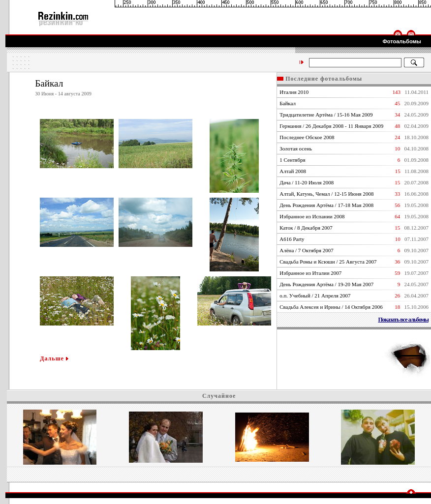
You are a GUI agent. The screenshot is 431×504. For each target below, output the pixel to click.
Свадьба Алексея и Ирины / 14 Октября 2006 (331, 307)
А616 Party (292, 239)
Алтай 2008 (293, 171)
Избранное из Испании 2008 (312, 216)
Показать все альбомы (403, 320)
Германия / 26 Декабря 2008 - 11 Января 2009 (331, 126)
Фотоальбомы (402, 41)
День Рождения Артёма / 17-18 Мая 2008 (326, 205)
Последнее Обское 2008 (307, 137)
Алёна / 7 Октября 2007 (307, 250)
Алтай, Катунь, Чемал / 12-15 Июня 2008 (326, 194)
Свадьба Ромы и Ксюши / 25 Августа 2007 (328, 262)
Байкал (288, 103)
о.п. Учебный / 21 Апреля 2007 (315, 296)
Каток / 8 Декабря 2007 (306, 228)
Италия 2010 (294, 92)
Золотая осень (296, 148)
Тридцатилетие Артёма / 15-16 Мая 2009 (326, 115)
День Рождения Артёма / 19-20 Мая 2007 (326, 284)
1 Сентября (292, 160)
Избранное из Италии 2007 (310, 273)
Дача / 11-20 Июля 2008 (307, 182)
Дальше (54, 358)
